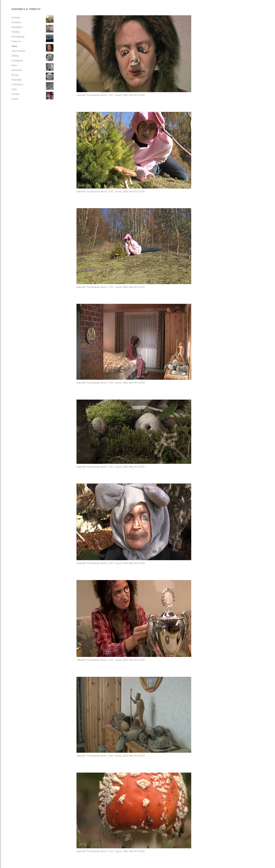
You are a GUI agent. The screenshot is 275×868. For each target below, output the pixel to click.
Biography (17, 80)
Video (14, 46)
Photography (18, 37)
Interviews (17, 70)
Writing (15, 56)
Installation (17, 27)
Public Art (16, 41)
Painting (16, 32)
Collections (17, 85)
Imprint (15, 99)
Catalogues (17, 61)
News (14, 65)
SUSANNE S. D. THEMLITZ (26, 9)
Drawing (16, 18)
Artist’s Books (18, 51)
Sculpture (16, 22)
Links (14, 89)
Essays (15, 75)
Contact (15, 94)
